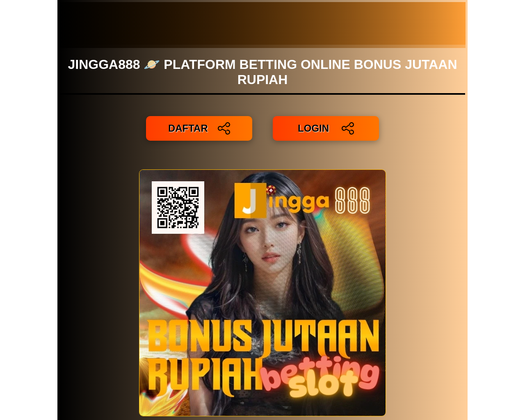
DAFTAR (199, 128)
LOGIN (326, 128)
